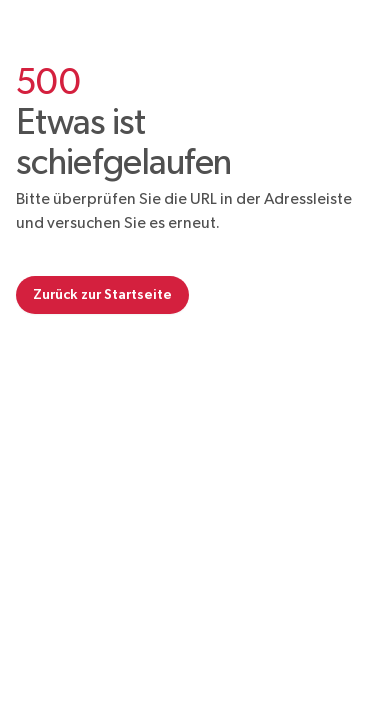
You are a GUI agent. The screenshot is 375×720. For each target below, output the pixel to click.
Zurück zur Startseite (102, 294)
